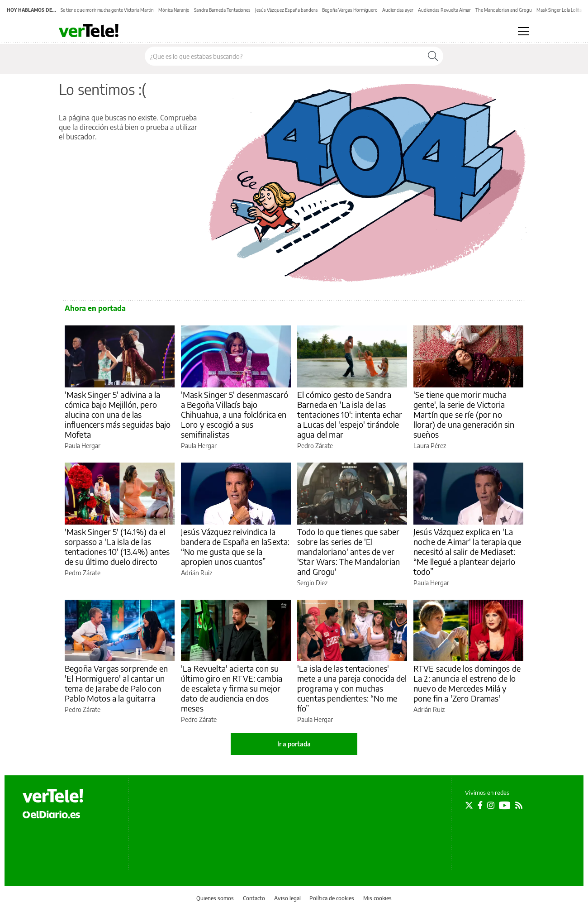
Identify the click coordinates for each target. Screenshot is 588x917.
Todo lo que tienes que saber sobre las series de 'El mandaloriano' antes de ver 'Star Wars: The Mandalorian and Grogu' (349, 552)
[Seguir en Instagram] (491, 805)
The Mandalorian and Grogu (504, 10)
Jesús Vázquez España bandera (286, 10)
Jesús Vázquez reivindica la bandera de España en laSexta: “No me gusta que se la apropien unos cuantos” (235, 547)
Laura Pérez (430, 446)
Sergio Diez (312, 583)
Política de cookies (332, 898)
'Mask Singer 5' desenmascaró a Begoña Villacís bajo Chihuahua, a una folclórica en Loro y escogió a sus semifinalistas (235, 414)
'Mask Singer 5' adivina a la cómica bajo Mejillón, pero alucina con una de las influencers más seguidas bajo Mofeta (118, 414)
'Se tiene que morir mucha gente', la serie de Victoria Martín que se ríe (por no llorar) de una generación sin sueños (464, 414)
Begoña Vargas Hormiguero (350, 10)
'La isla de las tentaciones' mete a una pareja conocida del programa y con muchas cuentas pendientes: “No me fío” (352, 688)
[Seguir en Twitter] (469, 805)
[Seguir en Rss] (519, 805)
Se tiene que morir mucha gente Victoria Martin (107, 10)
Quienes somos (215, 898)
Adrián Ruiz (197, 573)
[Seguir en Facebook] (480, 805)
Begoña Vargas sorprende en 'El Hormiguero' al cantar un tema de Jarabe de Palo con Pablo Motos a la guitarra (116, 683)
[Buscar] (433, 56)
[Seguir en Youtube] (505, 805)
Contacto (254, 898)
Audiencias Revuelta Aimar (444, 10)
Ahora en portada (95, 308)
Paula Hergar (83, 446)
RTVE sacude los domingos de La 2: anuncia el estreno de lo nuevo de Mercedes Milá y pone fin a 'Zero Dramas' (467, 683)
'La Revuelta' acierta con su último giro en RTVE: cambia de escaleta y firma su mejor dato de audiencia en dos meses (232, 688)
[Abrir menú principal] (524, 31)
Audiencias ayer (398, 10)
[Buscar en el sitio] (284, 56)
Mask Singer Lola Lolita (559, 10)
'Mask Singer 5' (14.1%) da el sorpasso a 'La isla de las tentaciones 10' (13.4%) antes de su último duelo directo (117, 547)
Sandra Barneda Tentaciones (222, 10)
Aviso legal (287, 898)
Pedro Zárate (315, 446)
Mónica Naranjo (174, 10)
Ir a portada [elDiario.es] (294, 744)
